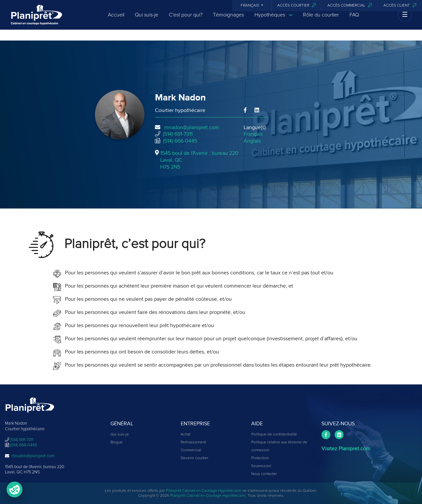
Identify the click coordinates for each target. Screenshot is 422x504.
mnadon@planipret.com (192, 127)
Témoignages (228, 20)
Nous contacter (264, 474)
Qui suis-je (147, 20)
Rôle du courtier (321, 20)
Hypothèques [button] (273, 21)
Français (250, 6)
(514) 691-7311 (178, 134)
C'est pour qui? (186, 20)
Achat (185, 434)
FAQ (354, 20)
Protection (260, 458)
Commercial (191, 450)
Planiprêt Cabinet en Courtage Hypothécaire (204, 491)
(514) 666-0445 (180, 141)
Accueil (116, 20)
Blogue (117, 442)
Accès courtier (297, 5)
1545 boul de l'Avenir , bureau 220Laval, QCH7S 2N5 (199, 160)
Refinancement (193, 442)
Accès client (400, 5)
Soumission (261, 466)
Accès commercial (350, 5)
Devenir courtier (195, 458)
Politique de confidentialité (274, 434)
